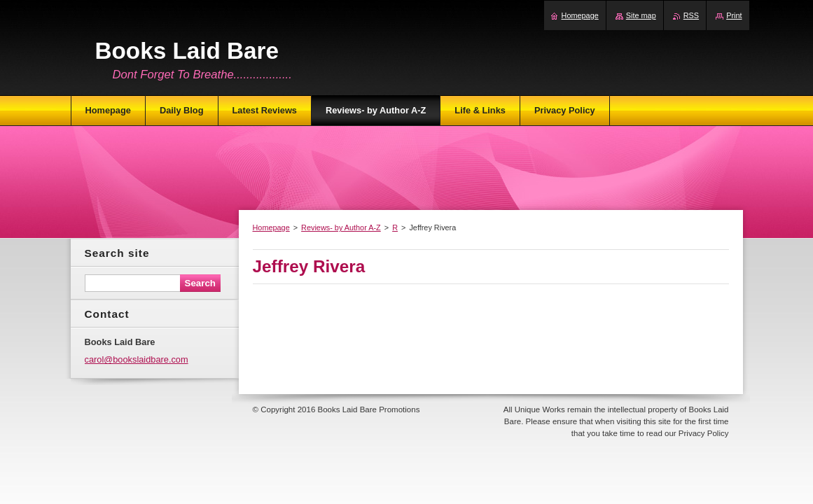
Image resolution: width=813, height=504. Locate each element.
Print (734, 15)
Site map (641, 15)
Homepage (271, 227)
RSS (691, 15)
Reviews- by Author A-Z (341, 227)
